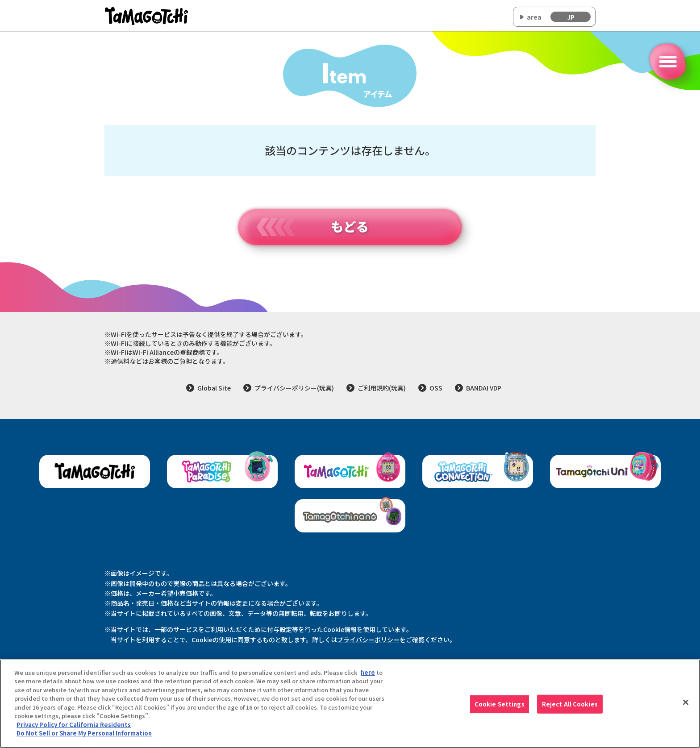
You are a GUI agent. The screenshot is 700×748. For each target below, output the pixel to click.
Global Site (214, 388)
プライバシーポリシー (368, 640)
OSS (436, 388)
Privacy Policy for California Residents (74, 729)
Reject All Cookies (570, 709)
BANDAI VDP (484, 388)
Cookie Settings (500, 709)
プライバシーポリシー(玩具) (294, 388)
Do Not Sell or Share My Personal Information (84, 738)
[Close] (686, 707)
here (368, 677)
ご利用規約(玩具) (382, 388)
